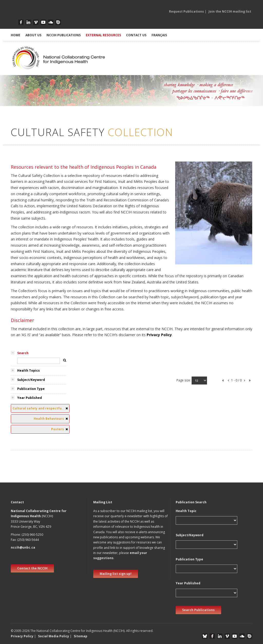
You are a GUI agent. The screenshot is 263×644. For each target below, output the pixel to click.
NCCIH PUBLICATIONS (64, 35)
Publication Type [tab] (31, 389)
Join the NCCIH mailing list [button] (230, 11)
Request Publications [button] (186, 11)
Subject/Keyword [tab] (31, 380)
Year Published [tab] (30, 398)
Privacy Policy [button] (22, 636)
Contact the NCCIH (32, 568)
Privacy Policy (159, 335)
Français (159, 35)
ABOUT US (33, 35)
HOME (16, 35)
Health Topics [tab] (29, 370)
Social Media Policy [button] (54, 636)
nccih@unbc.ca (23, 547)
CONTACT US (136, 35)
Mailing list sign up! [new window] (116, 574)
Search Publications (198, 610)
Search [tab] (23, 353)
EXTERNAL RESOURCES (103, 35)
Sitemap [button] (81, 636)
